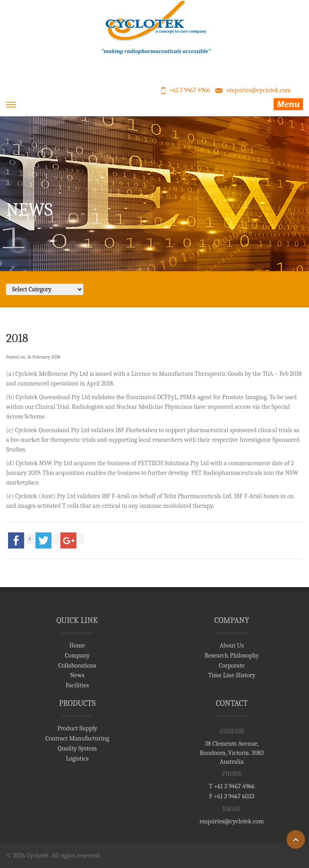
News (77, 675)
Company (77, 656)
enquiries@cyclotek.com (259, 90)
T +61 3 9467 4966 (232, 786)
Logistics (77, 759)
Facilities (77, 685)
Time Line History (232, 675)
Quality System (77, 748)
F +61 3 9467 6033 (232, 796)
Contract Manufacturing (77, 738)
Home (77, 645)
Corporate (232, 666)
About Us (232, 645)
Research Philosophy (232, 656)
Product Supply (77, 728)
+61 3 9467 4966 (190, 90)
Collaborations (77, 666)
